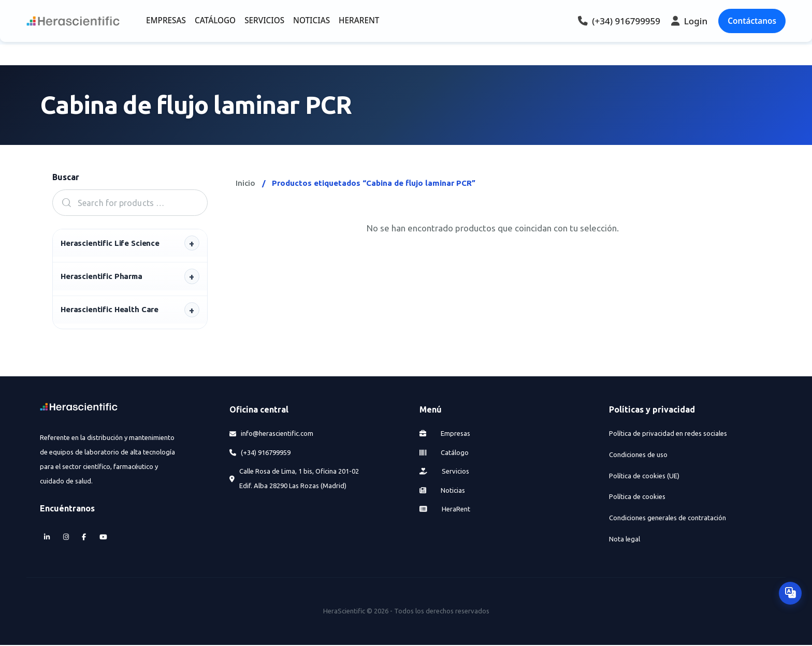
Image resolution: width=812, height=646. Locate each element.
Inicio (245, 183)
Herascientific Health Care (110, 310)
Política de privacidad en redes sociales (668, 434)
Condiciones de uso (638, 456)
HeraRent (445, 510)
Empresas (445, 434)
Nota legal (625, 540)
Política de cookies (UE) (644, 477)
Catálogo (444, 453)
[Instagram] (66, 538)
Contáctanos (752, 21)
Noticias (443, 491)
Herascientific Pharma (102, 277)
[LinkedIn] (47, 538)
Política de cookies (637, 497)
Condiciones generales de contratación (668, 519)
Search (63, 203)
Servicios (445, 472)
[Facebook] (84, 538)
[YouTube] (103, 538)
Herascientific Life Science (110, 243)
